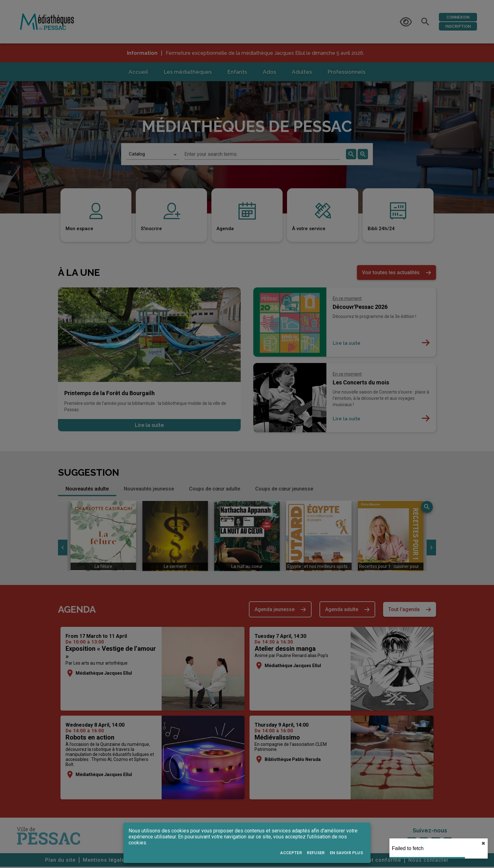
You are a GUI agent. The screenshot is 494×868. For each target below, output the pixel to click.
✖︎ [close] (483, 843)
